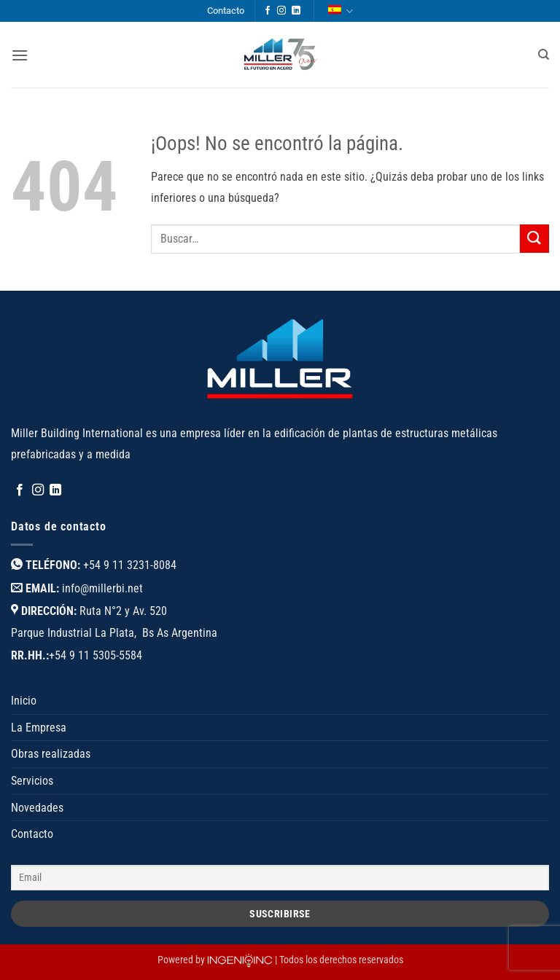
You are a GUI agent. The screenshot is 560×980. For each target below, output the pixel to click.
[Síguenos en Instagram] (281, 11)
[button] (20, 55)
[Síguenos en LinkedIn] (296, 11)
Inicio (24, 701)
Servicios (32, 781)
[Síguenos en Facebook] (268, 11)
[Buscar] (544, 55)
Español (341, 11)
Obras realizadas (51, 754)
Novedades (37, 808)
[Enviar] (534, 239)
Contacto (226, 11)
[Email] (280, 878)
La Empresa (39, 728)
